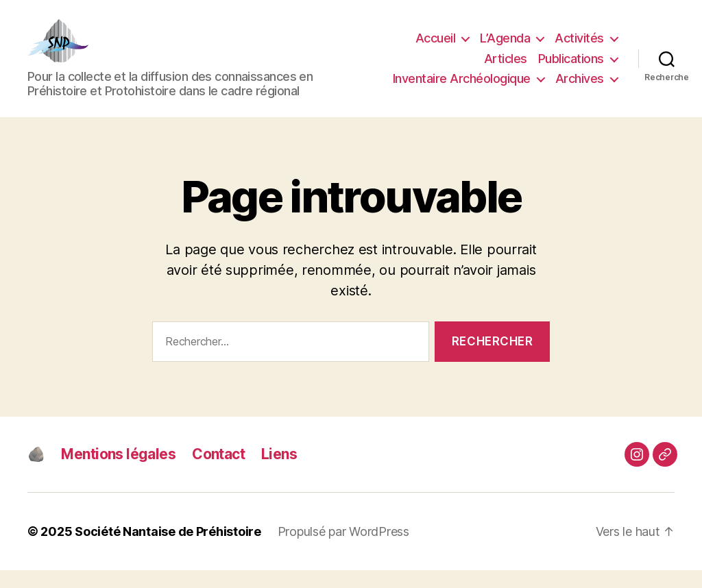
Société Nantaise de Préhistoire (168, 549)
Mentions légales (118, 472)
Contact (218, 472)
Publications (571, 68)
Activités (579, 48)
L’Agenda (505, 48)
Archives (580, 88)
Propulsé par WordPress (343, 549)
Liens (279, 472)
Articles (506, 68)
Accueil (436, 48)
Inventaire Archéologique (462, 88)
